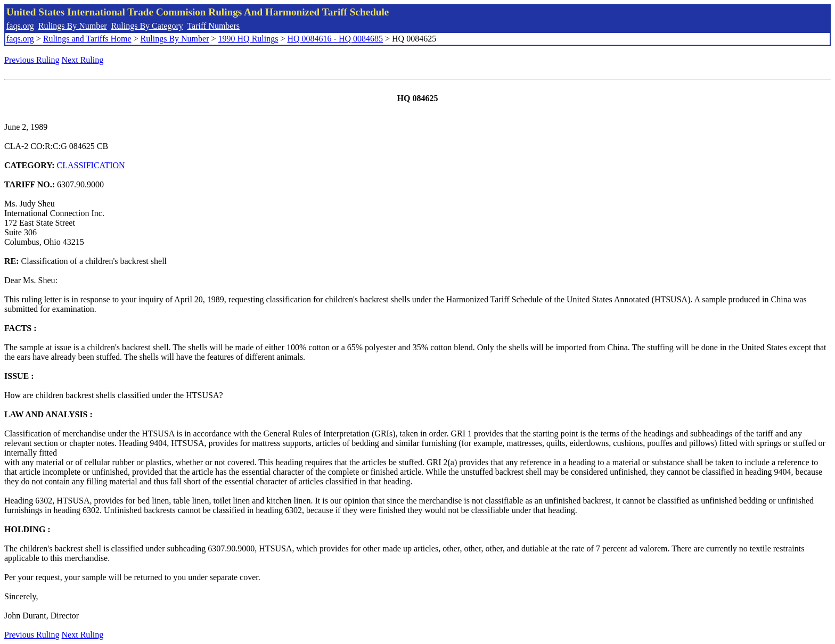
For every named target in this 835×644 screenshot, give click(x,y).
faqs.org (20, 26)
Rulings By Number (73, 26)
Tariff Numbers (213, 26)
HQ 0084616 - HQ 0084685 (335, 39)
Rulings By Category (147, 26)
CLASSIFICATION (91, 165)
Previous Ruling (32, 60)
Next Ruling (83, 60)
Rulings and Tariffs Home (87, 39)
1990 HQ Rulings (248, 39)
